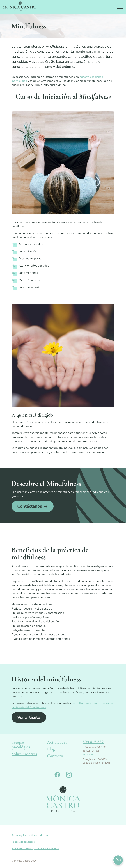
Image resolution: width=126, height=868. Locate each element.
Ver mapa (88, 754)
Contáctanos (30, 506)
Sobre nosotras (24, 754)
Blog (51, 749)
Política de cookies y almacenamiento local (35, 848)
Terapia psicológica (21, 745)
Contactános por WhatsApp (118, 860)
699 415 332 (93, 742)
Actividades (57, 742)
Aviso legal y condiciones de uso (30, 835)
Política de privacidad (23, 842)
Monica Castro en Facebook (57, 775)
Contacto (55, 756)
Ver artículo (29, 717)
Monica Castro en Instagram (69, 775)
